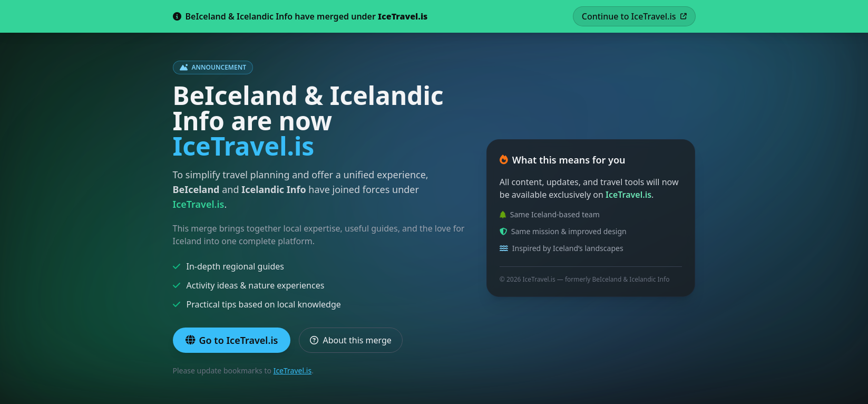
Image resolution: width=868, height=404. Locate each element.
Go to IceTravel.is (232, 340)
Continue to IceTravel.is (634, 16)
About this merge (350, 340)
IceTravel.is (293, 371)
